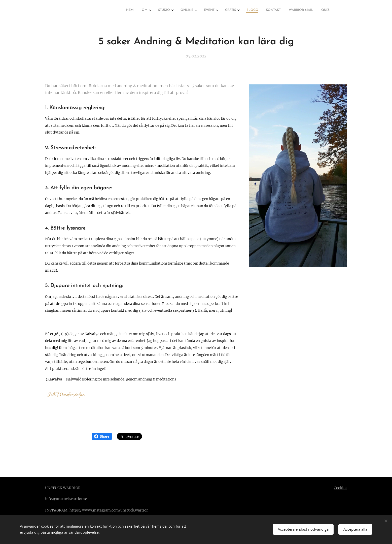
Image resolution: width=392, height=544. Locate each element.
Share (102, 436)
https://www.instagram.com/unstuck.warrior (109, 510)
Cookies (341, 488)
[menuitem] (246, 10)
